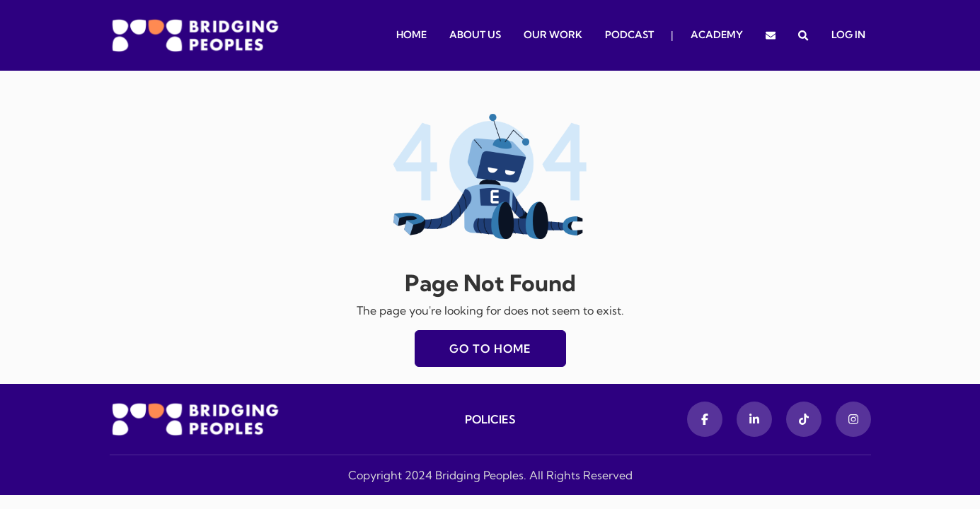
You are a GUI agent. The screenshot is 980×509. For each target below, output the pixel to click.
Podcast (629, 35)
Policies (490, 419)
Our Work (553, 35)
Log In (848, 35)
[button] (803, 35)
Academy (717, 35)
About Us (475, 35)
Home (411, 35)
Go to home (490, 349)
